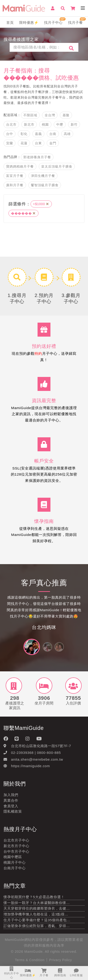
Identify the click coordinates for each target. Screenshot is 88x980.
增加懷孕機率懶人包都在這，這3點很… (36, 914)
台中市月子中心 (16, 851)
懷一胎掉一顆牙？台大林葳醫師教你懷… (37, 903)
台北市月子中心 (16, 840)
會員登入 (11, 806)
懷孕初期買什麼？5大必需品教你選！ (34, 897)
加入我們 (11, 795)
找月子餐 (75, 22)
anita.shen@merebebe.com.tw (37, 759)
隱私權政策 (13, 811)
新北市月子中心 (16, 846)
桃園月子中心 (15, 862)
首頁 (10, 22)
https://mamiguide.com (31, 766)
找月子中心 (53, 22)
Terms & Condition (30, 960)
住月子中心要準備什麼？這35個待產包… (37, 920)
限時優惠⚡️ (29, 22)
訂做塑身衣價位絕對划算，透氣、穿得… (37, 926)
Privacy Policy (61, 960)
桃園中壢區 (13, 857)
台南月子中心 (15, 868)
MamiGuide (34, 952)
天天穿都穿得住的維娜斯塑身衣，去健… (37, 908)
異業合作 (11, 800)
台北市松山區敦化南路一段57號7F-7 (41, 746)
